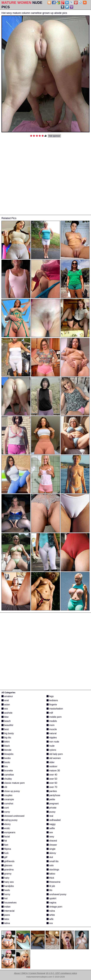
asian (6, 705)
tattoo (51, 874)
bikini (6, 742)
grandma (8, 870)
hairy (5, 878)
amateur (7, 696)
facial (6, 837)
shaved (52, 841)
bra (5, 766)
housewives (9, 903)
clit (4, 787)
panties (52, 791)
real (50, 816)
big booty (8, 733)
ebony (6, 824)
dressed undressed (13, 816)
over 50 (52, 779)
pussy (51, 812)
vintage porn (54, 907)
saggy (51, 824)
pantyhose (53, 795)
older (51, 762)
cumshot (7, 804)
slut (50, 857)
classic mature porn (13, 783)
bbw (5, 717)
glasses (7, 865)
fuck (5, 853)
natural (51, 733)
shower (52, 845)
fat (4, 841)
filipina (6, 849)
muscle (52, 729)
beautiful (7, 725)
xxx (50, 923)
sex (50, 832)
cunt (5, 808)
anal (5, 700)
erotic (6, 828)
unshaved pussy (56, 894)
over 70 (52, 787)
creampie (8, 799)
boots (6, 762)
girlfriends (8, 861)
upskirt (51, 898)
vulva (51, 911)
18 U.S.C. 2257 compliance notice (61, 973)
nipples (52, 738)
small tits (53, 861)
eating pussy (9, 820)
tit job (51, 886)
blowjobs (7, 754)
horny (6, 894)
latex (5, 919)
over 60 (52, 783)
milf (50, 713)
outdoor (52, 766)
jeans (6, 915)
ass (5, 709)
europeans (8, 832)
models (52, 721)
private (51, 808)
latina (6, 923)
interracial (8, 911)
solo (50, 865)
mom (51, 725)
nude (51, 746)
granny (6, 874)
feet (5, 845)
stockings (53, 870)
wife (50, 919)
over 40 (52, 775)
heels (6, 890)
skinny (51, 853)
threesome (53, 882)
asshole (7, 713)
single (51, 849)
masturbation (55, 709)
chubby (7, 779)
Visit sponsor (54, 136)
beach (6, 721)
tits (49, 890)
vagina (51, 903)
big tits (6, 738)
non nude (53, 742)
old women (54, 758)
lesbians (52, 700)
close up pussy (11, 791)
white (51, 915)
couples (7, 795)
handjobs (8, 886)
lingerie (52, 705)
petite (51, 799)
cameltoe (8, 775)
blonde (6, 750)
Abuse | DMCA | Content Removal (30, 973)
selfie (51, 828)
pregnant (53, 804)
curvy (6, 812)
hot (5, 898)
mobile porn (54, 717)
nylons (51, 750)
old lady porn (55, 754)
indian (6, 907)
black (6, 746)
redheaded (54, 820)
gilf (4, 857)
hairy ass (8, 882)
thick (50, 878)
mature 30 (53, 771)
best (5, 729)
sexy (50, 837)
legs (50, 696)
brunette (7, 771)
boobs (6, 758)
